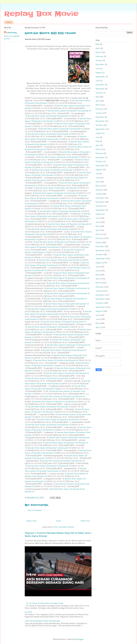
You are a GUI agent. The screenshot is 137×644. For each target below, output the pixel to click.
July (97, 173)
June (98, 68)
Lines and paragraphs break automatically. (43, 621)
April (98, 48)
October (99, 93)
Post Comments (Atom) (64, 527)
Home (59, 521)
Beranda (9, 22)
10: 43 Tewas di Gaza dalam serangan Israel (45, 603)
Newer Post (31, 521)
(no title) (28, 612)
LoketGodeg (11, 33)
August (99, 72)
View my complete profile (12, 37)
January (99, 60)
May (97, 44)
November (100, 89)
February (99, 56)
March (98, 52)
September (100, 76)
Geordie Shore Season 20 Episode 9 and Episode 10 (57, 107)
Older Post (85, 521)
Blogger (80, 639)
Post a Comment (35, 510)
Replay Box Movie (41, 14)
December (100, 64)
